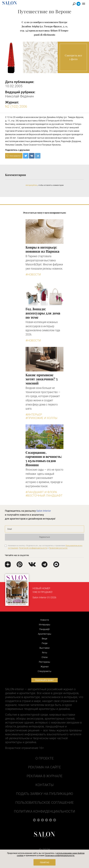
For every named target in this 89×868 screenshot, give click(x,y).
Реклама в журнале (45, 776)
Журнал (45, 667)
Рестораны (44, 662)
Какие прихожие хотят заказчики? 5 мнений (42, 379)
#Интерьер (34, 415)
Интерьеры (45, 625)
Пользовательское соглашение (45, 803)
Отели (45, 657)
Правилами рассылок (58, 548)
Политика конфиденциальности (44, 811)
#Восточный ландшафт (44, 496)
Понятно (45, 863)
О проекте (45, 758)
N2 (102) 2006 (16, 106)
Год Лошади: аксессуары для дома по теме (43, 313)
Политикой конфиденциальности (33, 548)
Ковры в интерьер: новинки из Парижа (42, 249)
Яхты (45, 653)
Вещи (44, 639)
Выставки (44, 648)
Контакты (44, 785)
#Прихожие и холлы (41, 418)
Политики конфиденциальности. (60, 856)
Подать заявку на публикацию (44, 794)
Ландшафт (44, 629)
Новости (45, 620)
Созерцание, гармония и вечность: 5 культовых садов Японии (44, 459)
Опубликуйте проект (44, 680)
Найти (74, 4)
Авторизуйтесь (32, 185)
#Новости (33, 275)
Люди (44, 643)
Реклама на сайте (44, 767)
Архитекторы (45, 634)
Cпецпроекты (44, 671)
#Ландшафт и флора (41, 492)
